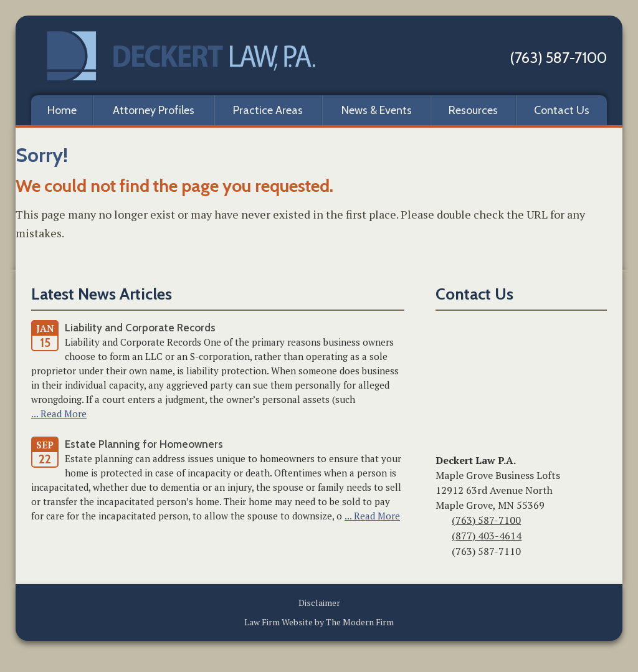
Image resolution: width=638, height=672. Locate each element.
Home (62, 110)
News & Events (377, 110)
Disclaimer (319, 603)
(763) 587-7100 (558, 58)
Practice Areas (268, 110)
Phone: (442, 521)
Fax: (442, 552)
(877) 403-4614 (487, 536)
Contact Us (562, 110)
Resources (473, 110)
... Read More (59, 414)
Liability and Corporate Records (140, 328)
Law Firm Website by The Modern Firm (319, 622)
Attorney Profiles (154, 110)
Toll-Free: (442, 537)
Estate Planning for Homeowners (144, 444)
